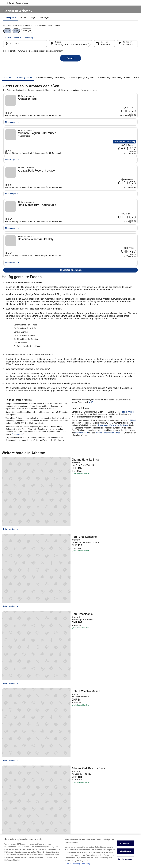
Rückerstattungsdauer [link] (116, 819)
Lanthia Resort (82, 479)
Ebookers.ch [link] (6, 3)
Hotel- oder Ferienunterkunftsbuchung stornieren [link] (122, 809)
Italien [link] (30, 3)
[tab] (54, 24)
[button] (70, 728)
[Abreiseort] (30, 46)
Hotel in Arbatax (128, 458)
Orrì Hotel (132, 466)
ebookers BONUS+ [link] (11, 830)
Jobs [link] (6, 803)
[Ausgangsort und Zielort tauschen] (51, 46)
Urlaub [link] (16, 3)
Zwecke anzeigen (125, 859)
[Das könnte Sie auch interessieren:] (70, 691)
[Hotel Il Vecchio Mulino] (24, 590)
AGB (91, 448)
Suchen (70, 63)
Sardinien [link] (39, 3)
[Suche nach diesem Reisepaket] (103, 120)
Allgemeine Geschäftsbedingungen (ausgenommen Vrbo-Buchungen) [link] (86, 813)
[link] (20, 706)
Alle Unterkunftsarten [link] (47, 825)
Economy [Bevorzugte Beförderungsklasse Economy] (126, 39)
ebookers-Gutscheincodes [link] (48, 830)
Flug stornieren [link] (113, 814)
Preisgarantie (17, 480)
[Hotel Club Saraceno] (70, 532)
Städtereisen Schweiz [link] (47, 821)
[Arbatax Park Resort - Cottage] (117, 590)
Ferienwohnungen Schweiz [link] (49, 808)
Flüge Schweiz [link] (44, 817)
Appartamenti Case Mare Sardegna (113, 471)
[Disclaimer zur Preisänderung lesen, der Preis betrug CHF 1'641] (129, 192)
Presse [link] (7, 817)
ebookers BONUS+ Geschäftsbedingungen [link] (89, 830)
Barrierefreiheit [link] (79, 825)
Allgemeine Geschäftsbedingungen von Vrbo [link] (88, 820)
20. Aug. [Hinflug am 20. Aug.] (102, 47)
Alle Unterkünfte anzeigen (71, 629)
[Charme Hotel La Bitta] (24, 532)
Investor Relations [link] (11, 825)
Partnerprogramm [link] (11, 812)
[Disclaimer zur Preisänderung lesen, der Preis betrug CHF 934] (114, 105)
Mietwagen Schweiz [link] (46, 812)
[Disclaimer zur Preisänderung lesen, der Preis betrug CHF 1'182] (129, 282)
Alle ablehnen (125, 851)
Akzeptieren (125, 843)
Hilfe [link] (109, 803)
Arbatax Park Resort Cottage (108, 479)
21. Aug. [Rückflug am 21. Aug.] (122, 47)
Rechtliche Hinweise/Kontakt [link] (84, 834)
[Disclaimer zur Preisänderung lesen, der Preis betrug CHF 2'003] (129, 148)
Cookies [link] (76, 808)
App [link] (6, 834)
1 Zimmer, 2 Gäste (107, 39)
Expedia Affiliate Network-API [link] (15, 821)
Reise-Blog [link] (43, 834)
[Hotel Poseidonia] (117, 532)
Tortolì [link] (47, 3)
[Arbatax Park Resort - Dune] (70, 590)
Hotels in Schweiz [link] (45, 803)
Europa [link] (23, 3)
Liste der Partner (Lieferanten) (77, 864)
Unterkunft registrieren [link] (13, 808)
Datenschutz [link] (78, 803)
